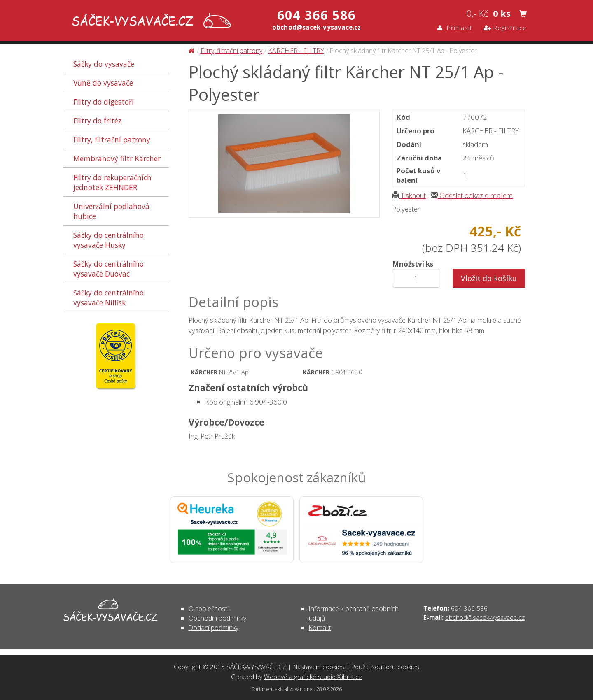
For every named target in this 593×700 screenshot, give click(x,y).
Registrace (505, 28)
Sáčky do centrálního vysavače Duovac (109, 269)
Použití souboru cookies (385, 667)
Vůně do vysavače (103, 83)
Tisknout (409, 195)
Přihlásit (455, 28)
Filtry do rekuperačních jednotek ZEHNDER (112, 182)
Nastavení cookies (319, 667)
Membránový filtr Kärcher (117, 158)
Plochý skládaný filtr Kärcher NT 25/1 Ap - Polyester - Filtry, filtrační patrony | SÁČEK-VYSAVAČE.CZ (150, 22)
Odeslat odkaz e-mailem (472, 195)
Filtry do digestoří (104, 102)
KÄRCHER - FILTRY (296, 51)
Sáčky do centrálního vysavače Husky (109, 240)
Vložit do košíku (489, 278)
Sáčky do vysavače (104, 64)
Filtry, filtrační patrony (112, 140)
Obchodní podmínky (217, 618)
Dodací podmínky (214, 628)
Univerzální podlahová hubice (111, 211)
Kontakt (320, 628)
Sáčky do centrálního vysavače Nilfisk (109, 298)
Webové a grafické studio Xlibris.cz (313, 677)
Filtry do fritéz (97, 121)
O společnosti (209, 609)
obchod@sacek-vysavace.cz (485, 617)
